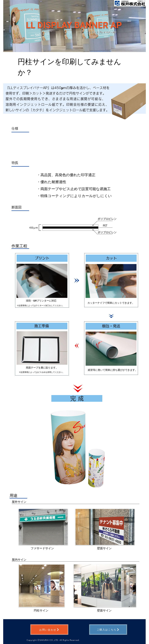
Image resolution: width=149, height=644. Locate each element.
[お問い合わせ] (49, 630)
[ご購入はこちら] (108, 630)
